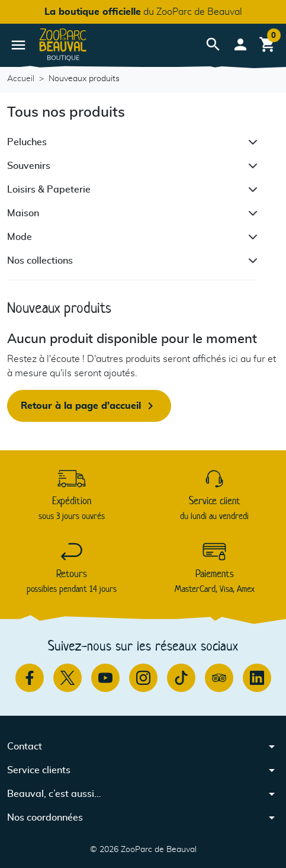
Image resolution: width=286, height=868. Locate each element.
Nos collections (40, 261)
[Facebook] (30, 678)
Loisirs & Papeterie (49, 190)
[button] (213, 44)
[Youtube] (105, 678)
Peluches (27, 142)
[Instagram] (143, 678)
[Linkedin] (257, 678)
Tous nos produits (66, 113)
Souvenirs (29, 166)
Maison (23, 213)
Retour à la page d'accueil (89, 406)
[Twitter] (68, 678)
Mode (20, 237)
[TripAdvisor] (219, 678)
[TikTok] (181, 678)
